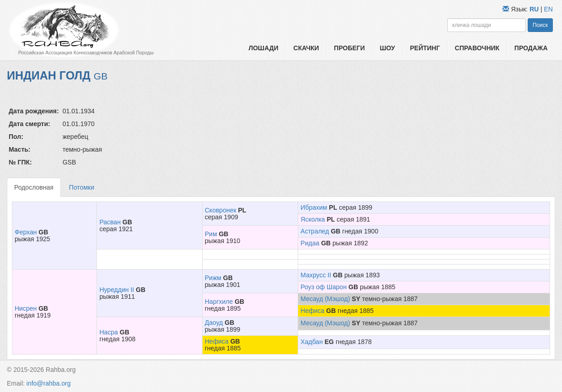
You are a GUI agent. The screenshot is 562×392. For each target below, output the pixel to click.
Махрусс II (316, 275)
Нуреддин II (117, 290)
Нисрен (26, 308)
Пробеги (349, 48)
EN (549, 9)
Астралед (315, 231)
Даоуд (214, 323)
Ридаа (310, 243)
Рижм (213, 278)
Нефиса (312, 311)
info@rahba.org (49, 383)
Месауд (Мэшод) (325, 299)
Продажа (531, 48)
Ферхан (26, 232)
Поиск (540, 25)
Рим (211, 234)
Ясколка (313, 219)
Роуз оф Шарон (324, 287)
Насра (108, 332)
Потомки (82, 187)
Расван (110, 222)
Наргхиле (219, 302)
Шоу (388, 48)
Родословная (34, 187)
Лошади (263, 48)
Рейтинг (425, 48)
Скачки (306, 48)
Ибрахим (314, 207)
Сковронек (221, 210)
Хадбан (312, 342)
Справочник (477, 48)
